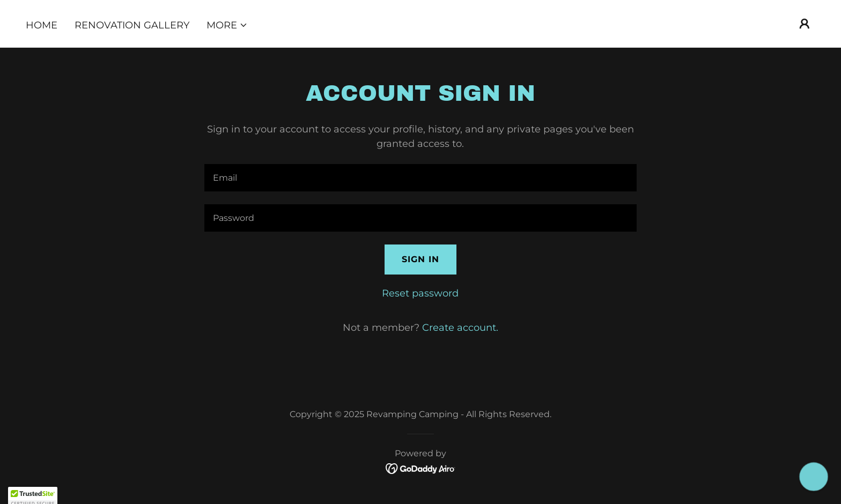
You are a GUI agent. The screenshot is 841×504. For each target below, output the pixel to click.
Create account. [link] (460, 328)
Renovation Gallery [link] (132, 25)
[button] (227, 25)
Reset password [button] (420, 293)
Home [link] (42, 25)
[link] (421, 468)
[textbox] (420, 178)
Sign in (420, 259)
